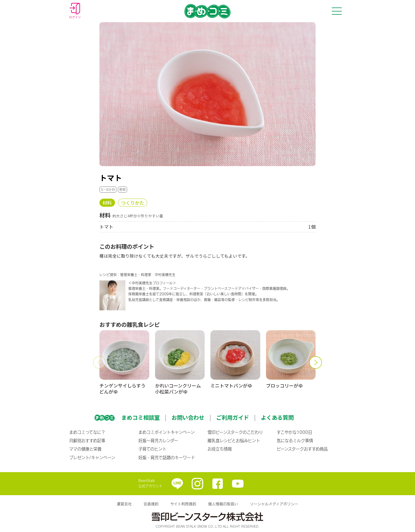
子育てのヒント (152, 449)
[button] (99, 362)
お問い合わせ (188, 417)
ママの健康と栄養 (85, 449)
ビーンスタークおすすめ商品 (302, 449)
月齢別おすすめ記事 (87, 440)
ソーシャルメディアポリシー (274, 504)
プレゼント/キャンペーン (92, 457)
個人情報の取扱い (223, 504)
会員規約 (151, 504)
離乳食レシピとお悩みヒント (234, 440)
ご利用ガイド (233, 417)
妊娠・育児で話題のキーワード (167, 457)
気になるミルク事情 (295, 440)
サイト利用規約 (183, 504)
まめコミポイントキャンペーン (166, 432)
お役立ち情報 (220, 449)
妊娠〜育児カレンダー (158, 440)
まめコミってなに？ (87, 432)
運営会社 (124, 504)
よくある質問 (277, 417)
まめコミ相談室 (140, 417)
